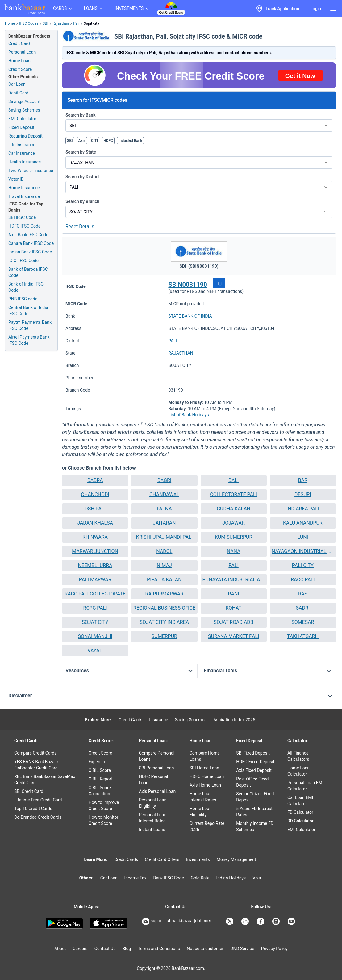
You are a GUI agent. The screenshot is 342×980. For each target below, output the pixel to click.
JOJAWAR (234, 523)
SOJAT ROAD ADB (233, 622)
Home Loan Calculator (298, 771)
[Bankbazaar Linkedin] (246, 921)
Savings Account (24, 101)
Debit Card (18, 93)
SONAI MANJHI (95, 636)
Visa (257, 878)
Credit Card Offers (162, 859)
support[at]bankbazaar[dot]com (177, 921)
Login (316, 9)
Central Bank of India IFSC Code (28, 311)
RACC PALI (303, 580)
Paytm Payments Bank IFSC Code (30, 325)
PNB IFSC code (23, 299)
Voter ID (16, 179)
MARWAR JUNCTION (95, 551)
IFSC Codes (29, 23)
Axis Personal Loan (157, 791)
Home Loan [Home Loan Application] (19, 61)
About (60, 949)
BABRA (95, 480)
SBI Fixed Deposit (253, 753)
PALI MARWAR (95, 580)
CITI (94, 141)
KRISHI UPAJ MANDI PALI (164, 537)
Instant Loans (152, 830)
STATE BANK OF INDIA (190, 316)
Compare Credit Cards (35, 753)
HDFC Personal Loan (153, 780)
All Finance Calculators (298, 756)
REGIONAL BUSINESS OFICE (164, 608)
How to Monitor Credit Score (103, 820)
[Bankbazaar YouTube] (292, 921)
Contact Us (105, 949)
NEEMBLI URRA (95, 565)
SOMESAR (303, 622)
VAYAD (95, 651)
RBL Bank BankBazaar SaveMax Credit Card (45, 780)
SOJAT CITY (95, 622)
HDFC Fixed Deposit (255, 762)
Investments (198, 859)
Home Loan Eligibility (201, 812)
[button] (219, 283)
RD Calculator (300, 821)
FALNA (164, 509)
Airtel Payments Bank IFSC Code (29, 340)
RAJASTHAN (181, 353)
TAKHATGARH (303, 636)
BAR (303, 480)
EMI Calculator (22, 119)
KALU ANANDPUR (303, 523)
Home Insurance (24, 188)
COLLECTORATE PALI (234, 494)
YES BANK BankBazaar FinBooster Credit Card (36, 765)
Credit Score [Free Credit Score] (20, 69)
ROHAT (234, 608)
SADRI (303, 608)
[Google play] (64, 923)
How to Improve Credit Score (104, 805)
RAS (303, 594)
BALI (234, 480)
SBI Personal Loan (156, 768)
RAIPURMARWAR (165, 594)
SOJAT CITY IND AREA (165, 622)
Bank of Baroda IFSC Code (28, 272)
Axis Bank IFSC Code (28, 235)
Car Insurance (22, 153)
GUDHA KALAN (234, 509)
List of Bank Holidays (188, 415)
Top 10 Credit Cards (33, 809)
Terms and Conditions (159, 949)
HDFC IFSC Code (24, 226)
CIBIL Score (100, 770)
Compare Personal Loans (157, 756)
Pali (76, 23)
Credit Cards (130, 720)
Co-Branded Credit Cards (38, 817)
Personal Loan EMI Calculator (305, 786)
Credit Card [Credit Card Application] (19, 43)
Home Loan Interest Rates (203, 797)
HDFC (108, 141)
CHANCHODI (95, 494)
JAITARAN (164, 523)
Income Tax (136, 878)
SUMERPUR (164, 636)
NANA (234, 551)
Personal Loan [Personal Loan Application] (22, 52)
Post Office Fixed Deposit (252, 782)
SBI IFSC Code (22, 217)
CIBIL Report (101, 779)
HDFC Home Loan (207, 776)
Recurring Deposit (25, 136)
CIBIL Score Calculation (100, 791)
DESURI (303, 494)
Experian (97, 762)
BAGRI (164, 480)
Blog (127, 949)
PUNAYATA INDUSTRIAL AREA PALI (234, 580)
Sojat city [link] (91, 23)
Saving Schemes (24, 110)
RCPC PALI (95, 608)
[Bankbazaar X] (230, 921)
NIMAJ (164, 565)
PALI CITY (303, 565)
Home (10, 23)
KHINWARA (95, 537)
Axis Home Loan (205, 785)
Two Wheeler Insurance (31, 171)
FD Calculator (300, 812)
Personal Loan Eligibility (153, 803)
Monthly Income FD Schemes (255, 826)
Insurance (158, 720)
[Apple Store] (108, 923)
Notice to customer (205, 949)
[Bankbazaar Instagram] (277, 921)
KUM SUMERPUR (234, 537)
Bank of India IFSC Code (26, 287)
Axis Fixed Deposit (254, 770)
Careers (80, 949)
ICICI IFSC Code (23, 261)
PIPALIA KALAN (164, 580)
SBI (45, 23)
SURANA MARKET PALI (234, 636)
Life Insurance (22, 145)
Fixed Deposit (21, 127)
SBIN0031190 (188, 285)
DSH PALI (95, 509)
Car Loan (17, 84)
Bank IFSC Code (169, 878)
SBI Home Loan (204, 768)
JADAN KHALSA (95, 523)
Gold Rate (200, 878)
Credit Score (100, 753)
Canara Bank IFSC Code (31, 243)
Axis (82, 141)
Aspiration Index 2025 (234, 720)
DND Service (242, 949)
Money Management (236, 859)
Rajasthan (61, 23)
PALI (173, 341)
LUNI (303, 537)
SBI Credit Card (29, 791)
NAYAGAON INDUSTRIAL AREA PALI (303, 551)
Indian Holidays (231, 878)
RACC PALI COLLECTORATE (95, 594)
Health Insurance (25, 162)
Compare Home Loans (205, 756)
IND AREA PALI (303, 509)
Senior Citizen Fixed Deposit (255, 797)
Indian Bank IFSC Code (30, 252)
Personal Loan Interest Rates (153, 818)
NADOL (164, 551)
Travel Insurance (24, 196)
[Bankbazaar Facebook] (261, 921)
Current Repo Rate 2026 (207, 826)
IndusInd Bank (130, 141)
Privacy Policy (274, 949)
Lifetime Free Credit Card (38, 800)
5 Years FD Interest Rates (254, 812)
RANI (234, 594)
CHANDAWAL (164, 494)
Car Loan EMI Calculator (300, 801)
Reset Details (80, 226)
